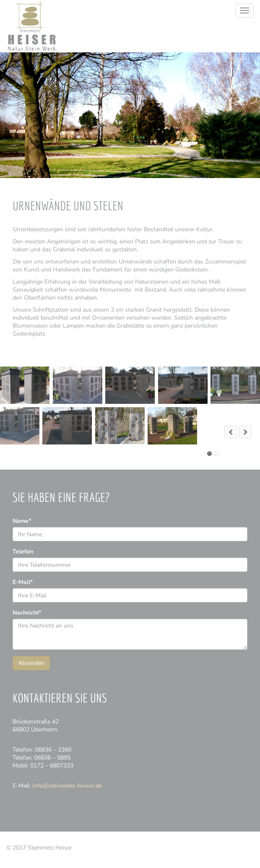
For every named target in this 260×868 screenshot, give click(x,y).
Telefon (23, 552)
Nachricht (27, 613)
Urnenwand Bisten (217, 453)
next (245, 432)
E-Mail (23, 582)
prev (231, 432)
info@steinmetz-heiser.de (67, 786)
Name (22, 521)
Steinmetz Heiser (32, 26)
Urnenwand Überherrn (209, 453)
